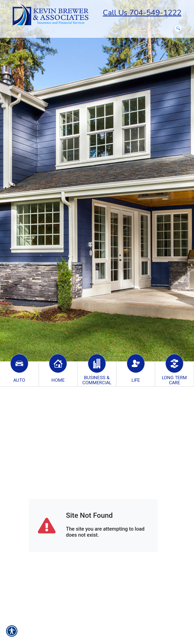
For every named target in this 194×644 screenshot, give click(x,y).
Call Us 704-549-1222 (142, 13)
